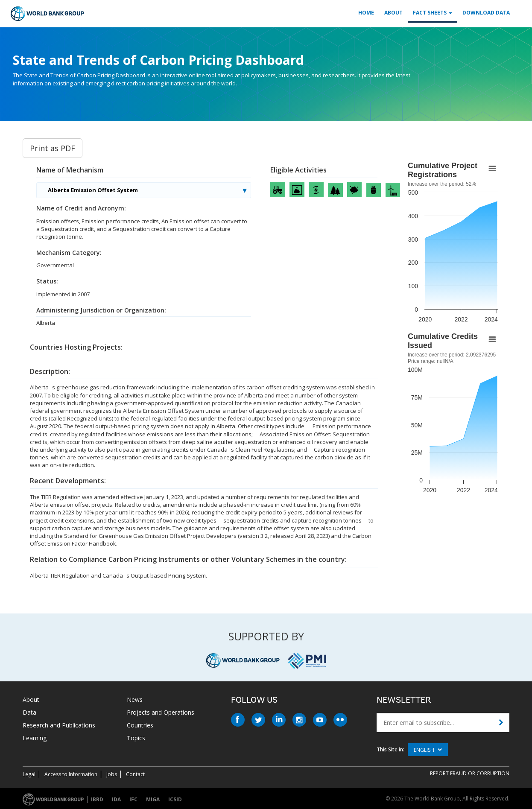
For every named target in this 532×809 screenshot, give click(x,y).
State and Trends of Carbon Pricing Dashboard (158, 60)
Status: (47, 281)
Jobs (112, 774)
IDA (116, 799)
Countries (140, 725)
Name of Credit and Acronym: (81, 208)
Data (29, 712)
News (135, 699)
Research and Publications (59, 725)
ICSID (175, 799)
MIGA (153, 799)
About (393, 13)
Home (366, 13)
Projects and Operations (161, 712)
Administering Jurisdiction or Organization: (101, 310)
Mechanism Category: (69, 253)
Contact (135, 774)
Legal (29, 774)
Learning (35, 738)
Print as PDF (53, 148)
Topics (136, 738)
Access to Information (71, 774)
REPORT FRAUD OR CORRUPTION (470, 773)
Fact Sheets (433, 13)
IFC (133, 799)
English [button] (428, 750)
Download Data (486, 13)
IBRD (97, 799)
